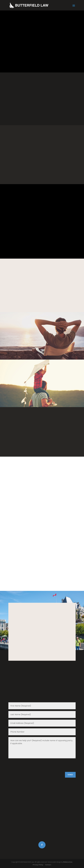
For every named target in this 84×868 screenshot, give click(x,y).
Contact (48, 865)
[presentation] (27, 766)
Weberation (68, 862)
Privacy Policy (38, 865)
